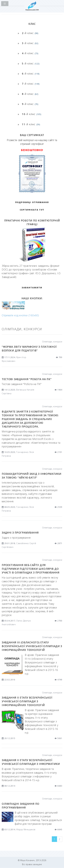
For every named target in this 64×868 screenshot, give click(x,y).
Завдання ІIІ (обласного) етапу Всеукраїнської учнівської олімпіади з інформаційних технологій (32, 646)
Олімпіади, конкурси (52, 342)
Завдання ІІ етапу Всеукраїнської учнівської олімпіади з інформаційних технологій (27, 701)
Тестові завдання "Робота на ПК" (27, 379)
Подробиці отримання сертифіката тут (32, 206)
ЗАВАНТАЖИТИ (32, 288)
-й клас (30, 33)
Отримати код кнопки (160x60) (20, 315)
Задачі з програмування (20, 533)
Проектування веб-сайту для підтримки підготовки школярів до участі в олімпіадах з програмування (31, 569)
